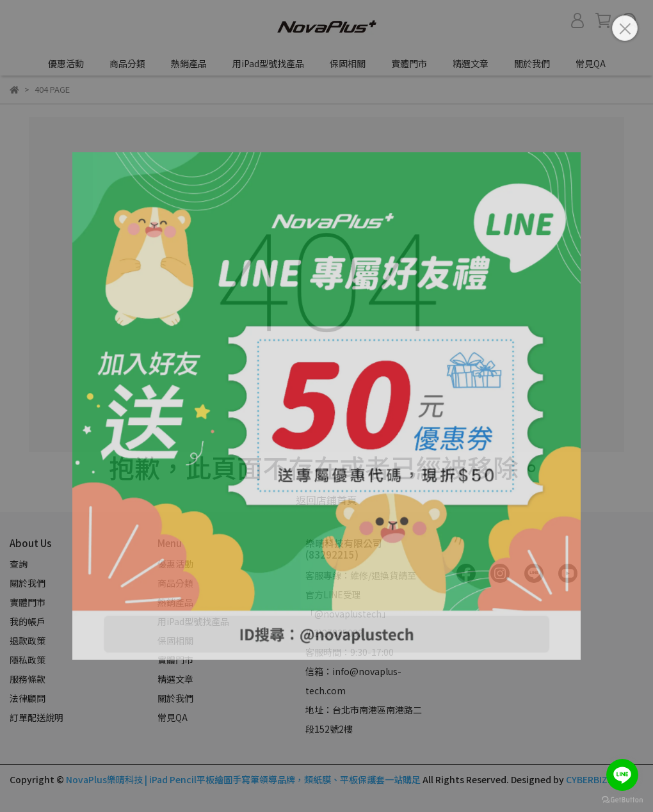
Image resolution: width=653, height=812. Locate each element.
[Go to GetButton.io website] (622, 799)
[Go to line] (622, 775)
